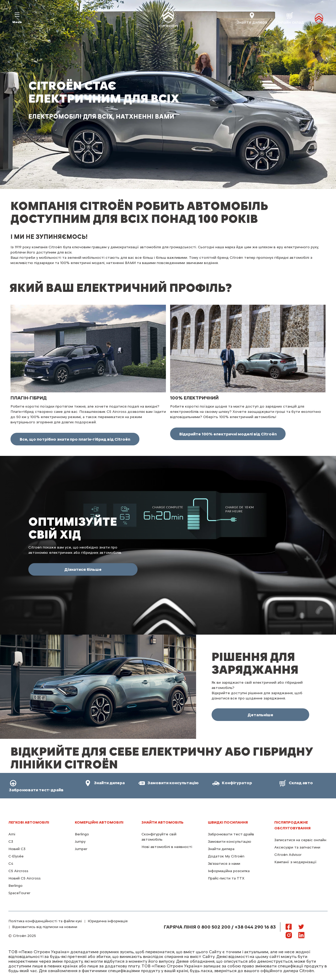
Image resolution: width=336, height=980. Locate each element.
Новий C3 (17, 849)
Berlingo (15, 886)
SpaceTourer (19, 893)
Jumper (81, 849)
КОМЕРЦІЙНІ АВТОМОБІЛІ (99, 822)
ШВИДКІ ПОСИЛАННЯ (228, 822)
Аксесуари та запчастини (297, 847)
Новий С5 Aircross (25, 878)
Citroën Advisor (288, 855)
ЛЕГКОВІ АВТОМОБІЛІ (29, 822)
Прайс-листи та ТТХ (226, 878)
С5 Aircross (18, 871)
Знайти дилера (221, 849)
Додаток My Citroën (226, 856)
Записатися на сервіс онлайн (300, 840)
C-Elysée (16, 856)
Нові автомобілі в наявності (167, 847)
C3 (11, 842)
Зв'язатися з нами (224, 864)
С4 (11, 864)
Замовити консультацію (230, 842)
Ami (12, 834)
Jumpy (80, 842)
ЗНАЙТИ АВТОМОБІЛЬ (162, 822)
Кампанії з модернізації (295, 862)
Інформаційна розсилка (229, 871)
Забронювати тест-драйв (231, 834)
